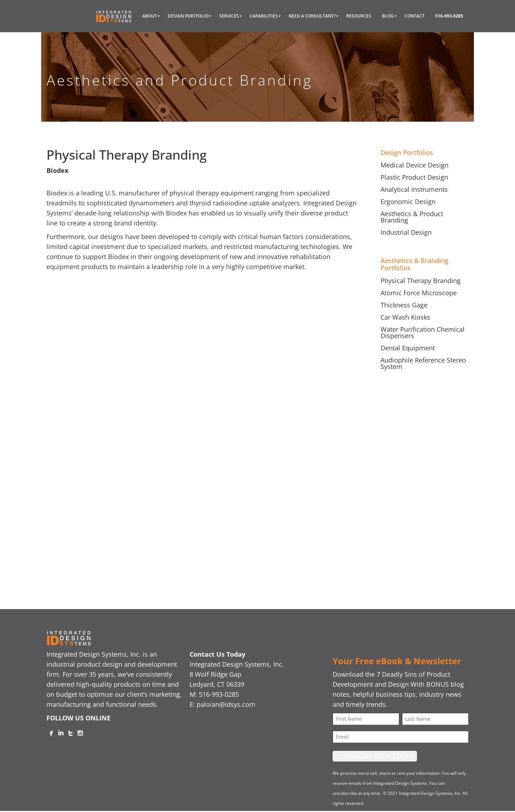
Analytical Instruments (414, 189)
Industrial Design (406, 232)
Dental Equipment (408, 348)
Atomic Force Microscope (419, 293)
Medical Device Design (415, 165)
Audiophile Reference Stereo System (423, 363)
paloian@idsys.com (226, 704)
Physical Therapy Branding (421, 281)
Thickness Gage (404, 305)
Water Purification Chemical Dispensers (423, 332)
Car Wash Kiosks (405, 317)
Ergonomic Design (408, 201)
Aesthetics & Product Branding (412, 217)
